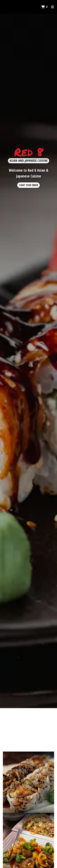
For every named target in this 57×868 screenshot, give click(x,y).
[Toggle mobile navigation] (53, 7)
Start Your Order (28, 185)
